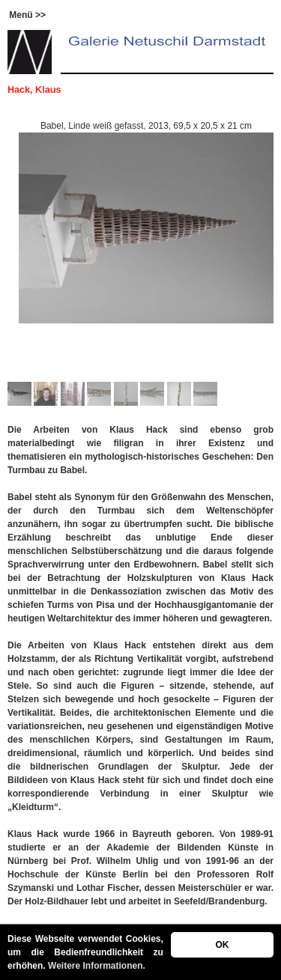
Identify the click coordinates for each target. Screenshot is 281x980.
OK (222, 945)
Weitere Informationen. (97, 966)
